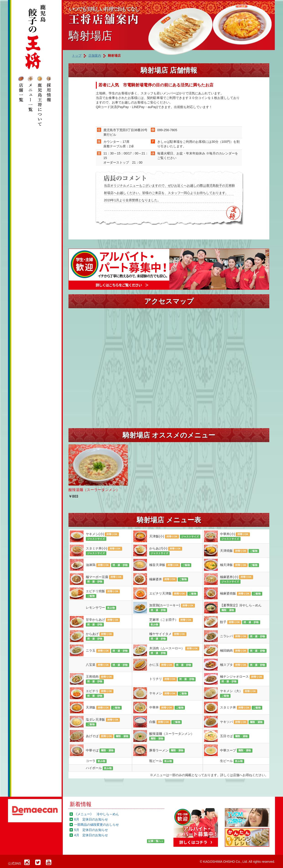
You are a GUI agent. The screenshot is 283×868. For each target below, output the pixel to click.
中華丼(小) (235, 536)
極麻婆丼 (169, 579)
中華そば (100, 751)
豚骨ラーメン (167, 751)
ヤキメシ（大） (239, 693)
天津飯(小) (175, 536)
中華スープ (236, 751)
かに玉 (171, 665)
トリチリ (173, 679)
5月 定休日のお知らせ (91, 830)
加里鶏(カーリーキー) (172, 608)
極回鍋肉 (243, 651)
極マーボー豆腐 (104, 579)
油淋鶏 (107, 565)
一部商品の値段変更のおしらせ (97, 825)
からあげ (100, 636)
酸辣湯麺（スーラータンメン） (172, 736)
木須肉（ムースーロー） (174, 651)
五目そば (235, 736)
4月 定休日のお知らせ (91, 835)
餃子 (240, 622)
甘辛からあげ (103, 622)
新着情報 (81, 804)
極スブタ (243, 665)
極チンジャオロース (242, 679)
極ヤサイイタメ (168, 636)
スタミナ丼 (241, 708)
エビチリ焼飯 (103, 594)
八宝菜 (107, 665)
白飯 (166, 722)
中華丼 (167, 708)
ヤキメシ (169, 693)
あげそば (108, 736)
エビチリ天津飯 (174, 594)
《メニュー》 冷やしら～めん (97, 814)
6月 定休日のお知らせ (91, 819)
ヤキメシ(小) (102, 536)
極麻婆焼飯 (241, 594)
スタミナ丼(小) (104, 551)
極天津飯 (240, 565)
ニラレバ (243, 636)
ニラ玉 (107, 651)
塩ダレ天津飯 (103, 722)
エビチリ (100, 693)
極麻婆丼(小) (237, 579)
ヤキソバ (242, 722)
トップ (77, 56)
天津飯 (104, 708)
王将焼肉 (100, 679)
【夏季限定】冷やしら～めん (241, 608)
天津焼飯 (240, 551)
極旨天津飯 (170, 565)
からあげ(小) (166, 551)
